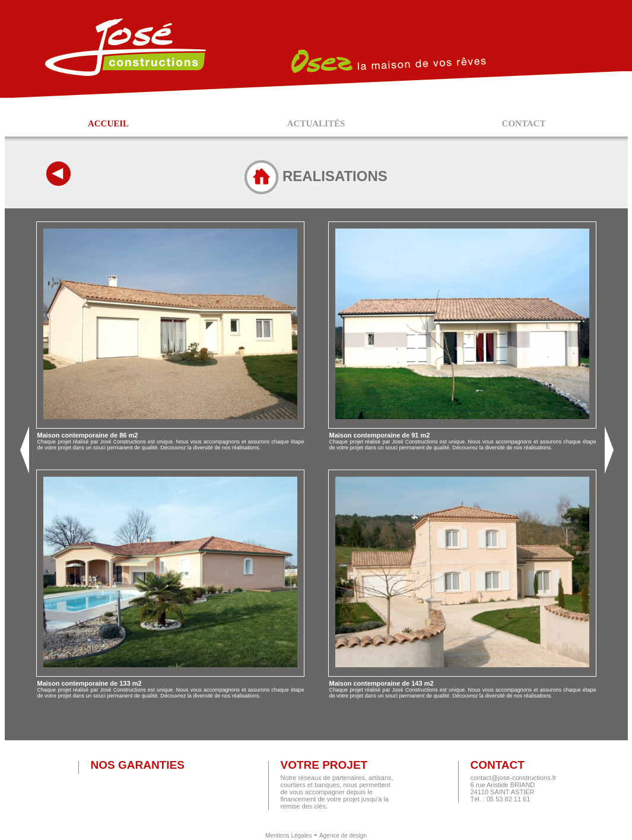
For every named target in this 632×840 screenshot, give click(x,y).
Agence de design (343, 836)
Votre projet (324, 765)
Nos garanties (137, 765)
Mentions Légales (288, 836)
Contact (497, 765)
